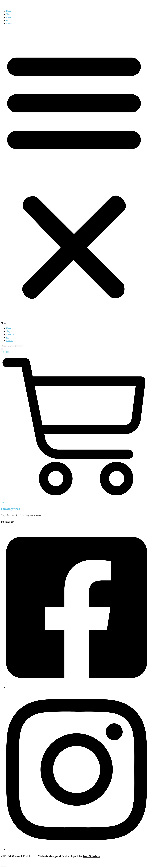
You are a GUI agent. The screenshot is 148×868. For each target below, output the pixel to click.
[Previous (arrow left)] (2, 866)
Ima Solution (92, 856)
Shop (8, 14)
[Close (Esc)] (10, 863)
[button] (74, 176)
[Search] (2, 349)
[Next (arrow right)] (5, 866)
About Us (10, 17)
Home (9, 11)
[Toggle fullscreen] (5, 863)
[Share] (7, 863)
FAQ (8, 20)
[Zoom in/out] (2, 863)
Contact (9, 23)
